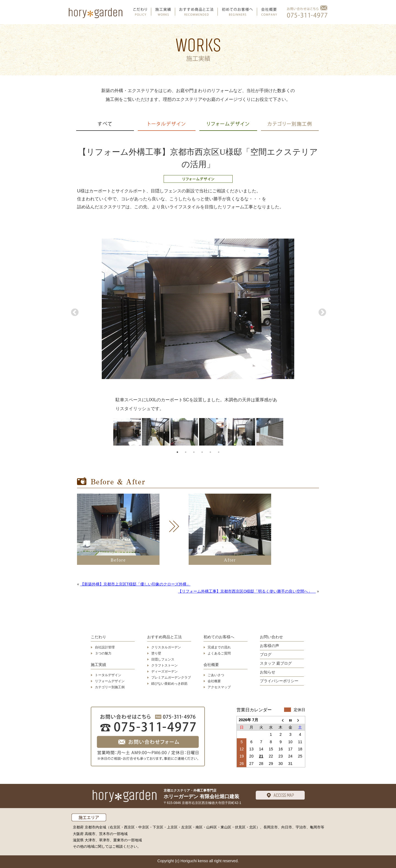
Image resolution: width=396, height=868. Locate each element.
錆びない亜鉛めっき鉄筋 (169, 684)
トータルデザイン (108, 675)
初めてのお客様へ (219, 637)
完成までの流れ (219, 647)
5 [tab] (210, 452)
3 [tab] (194, 452)
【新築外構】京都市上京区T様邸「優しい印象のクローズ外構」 (135, 584)
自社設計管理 (105, 647)
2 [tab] (186, 452)
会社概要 (211, 665)
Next (322, 313)
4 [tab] (202, 452)
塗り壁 (156, 653)
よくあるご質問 (219, 653)
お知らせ (268, 672)
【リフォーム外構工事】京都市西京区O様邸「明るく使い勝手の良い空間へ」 (247, 591)
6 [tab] (219, 452)
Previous (74, 313)
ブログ (266, 654)
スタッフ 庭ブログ (276, 663)
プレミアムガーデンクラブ (171, 678)
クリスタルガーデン (166, 647)
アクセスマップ (219, 687)
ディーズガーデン (164, 671)
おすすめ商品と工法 (164, 637)
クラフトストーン (164, 665)
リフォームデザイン (110, 681)
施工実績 (98, 665)
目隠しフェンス (163, 659)
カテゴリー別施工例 (110, 687)
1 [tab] (177, 452)
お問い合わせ (271, 637)
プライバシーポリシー (279, 681)
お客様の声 (269, 646)
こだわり (98, 637)
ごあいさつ (216, 675)
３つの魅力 (103, 653)
